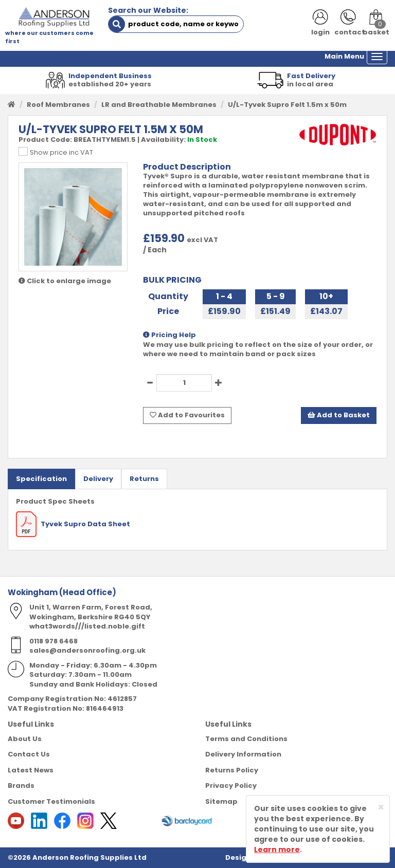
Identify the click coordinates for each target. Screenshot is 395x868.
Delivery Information (243, 754)
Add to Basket (339, 415)
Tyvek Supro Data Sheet (73, 524)
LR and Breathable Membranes (159, 105)
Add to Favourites (187, 415)
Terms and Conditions (246, 739)
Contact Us (29, 754)
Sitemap (221, 801)
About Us (25, 739)
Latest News (31, 770)
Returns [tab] (144, 479)
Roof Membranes (58, 105)
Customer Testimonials (51, 801)
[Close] (381, 807)
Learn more (277, 849)
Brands (21, 786)
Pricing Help (169, 335)
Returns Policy (232, 770)
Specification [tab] (41, 479)
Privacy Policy (231, 786)
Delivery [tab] (98, 479)
